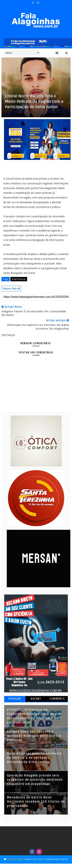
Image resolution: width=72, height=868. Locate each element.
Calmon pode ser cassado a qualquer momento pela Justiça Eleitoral (34, 736)
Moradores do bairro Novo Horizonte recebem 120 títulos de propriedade (36, 802)
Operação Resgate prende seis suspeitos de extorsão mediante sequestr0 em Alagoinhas (35, 780)
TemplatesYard (15, 859)
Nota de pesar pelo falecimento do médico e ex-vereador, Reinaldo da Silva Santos (34, 758)
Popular (15, 699)
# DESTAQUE (19, 279)
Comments (57, 699)
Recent (36, 699)
